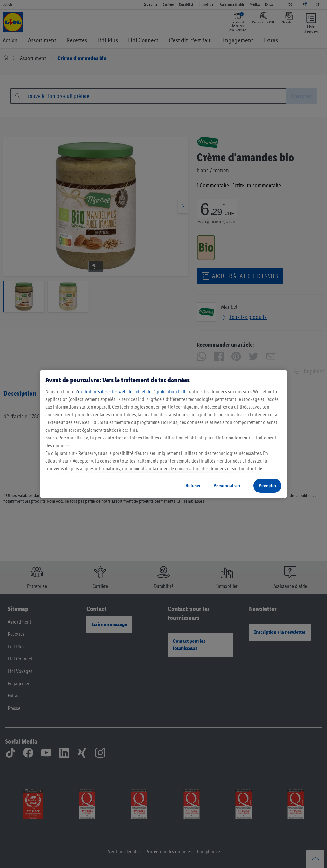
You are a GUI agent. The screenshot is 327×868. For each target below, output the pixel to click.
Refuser (193, 486)
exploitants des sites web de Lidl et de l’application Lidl (132, 391)
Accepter (267, 486)
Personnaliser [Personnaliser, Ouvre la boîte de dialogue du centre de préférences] (227, 486)
